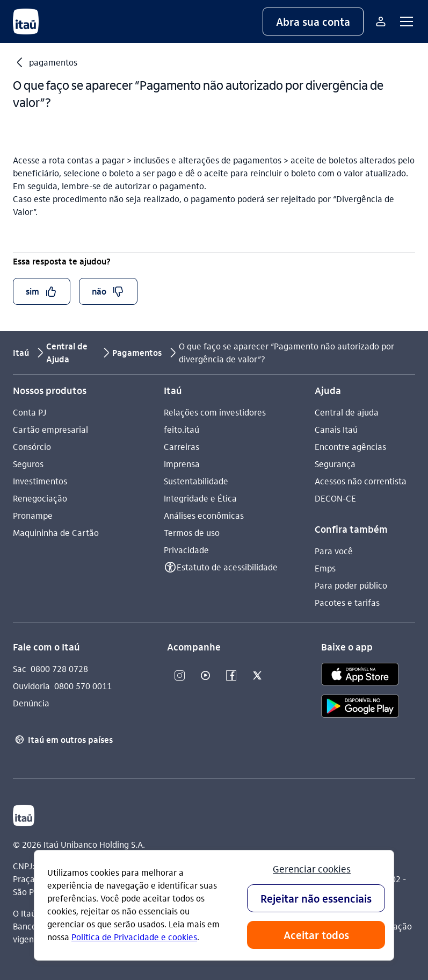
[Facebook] (231, 676)
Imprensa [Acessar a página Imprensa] (182, 464)
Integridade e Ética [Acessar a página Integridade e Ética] (200, 498)
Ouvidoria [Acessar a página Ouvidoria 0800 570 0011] (31, 686)
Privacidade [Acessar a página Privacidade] (186, 550)
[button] (313, 22)
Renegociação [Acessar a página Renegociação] (40, 498)
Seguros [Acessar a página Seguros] (28, 464)
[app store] (360, 676)
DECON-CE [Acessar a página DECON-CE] (335, 498)
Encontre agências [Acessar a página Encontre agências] (350, 446)
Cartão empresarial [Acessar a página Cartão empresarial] (50, 429)
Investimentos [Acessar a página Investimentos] (40, 481)
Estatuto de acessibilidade (227, 567)
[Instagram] (180, 676)
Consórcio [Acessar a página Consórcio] (32, 446)
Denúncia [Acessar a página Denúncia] (31, 703)
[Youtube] (206, 676)
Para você (334, 551)
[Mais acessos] (381, 22)
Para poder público (351, 585)
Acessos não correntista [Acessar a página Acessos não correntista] (361, 481)
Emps (325, 568)
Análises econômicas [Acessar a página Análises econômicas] (204, 515)
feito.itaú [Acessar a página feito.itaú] (182, 429)
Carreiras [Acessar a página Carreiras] (182, 446)
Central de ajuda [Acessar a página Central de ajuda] (347, 412)
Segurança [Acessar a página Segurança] (335, 464)
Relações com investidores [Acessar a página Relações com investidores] (215, 412)
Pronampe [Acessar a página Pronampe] (33, 515)
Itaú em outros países (63, 740)
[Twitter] (257, 676)
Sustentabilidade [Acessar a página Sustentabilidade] (196, 481)
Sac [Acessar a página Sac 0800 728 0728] (20, 668)
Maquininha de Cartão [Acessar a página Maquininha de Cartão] (56, 532)
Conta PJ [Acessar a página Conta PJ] (30, 412)
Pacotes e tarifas (347, 602)
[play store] (360, 708)
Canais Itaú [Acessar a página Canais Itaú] (336, 429)
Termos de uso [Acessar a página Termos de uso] (192, 532)
